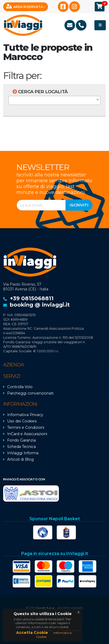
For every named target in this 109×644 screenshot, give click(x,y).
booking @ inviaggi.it (40, 305)
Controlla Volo (20, 387)
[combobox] (54, 100)
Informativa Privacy (25, 415)
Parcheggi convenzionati (30, 393)
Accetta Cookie (32, 633)
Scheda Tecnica (21, 447)
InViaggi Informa (23, 453)
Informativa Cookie (54, 635)
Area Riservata (25, 6)
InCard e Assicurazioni (27, 434)
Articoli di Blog (20, 459)
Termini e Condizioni (26, 427)
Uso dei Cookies (22, 421)
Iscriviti (79, 205)
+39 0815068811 (32, 298)
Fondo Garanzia (21, 440)
